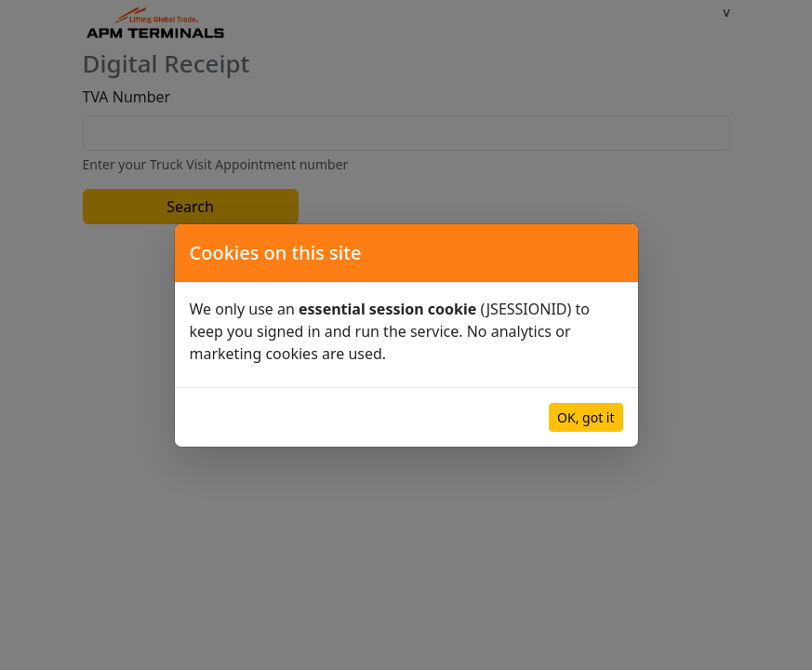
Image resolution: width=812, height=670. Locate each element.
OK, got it (586, 417)
